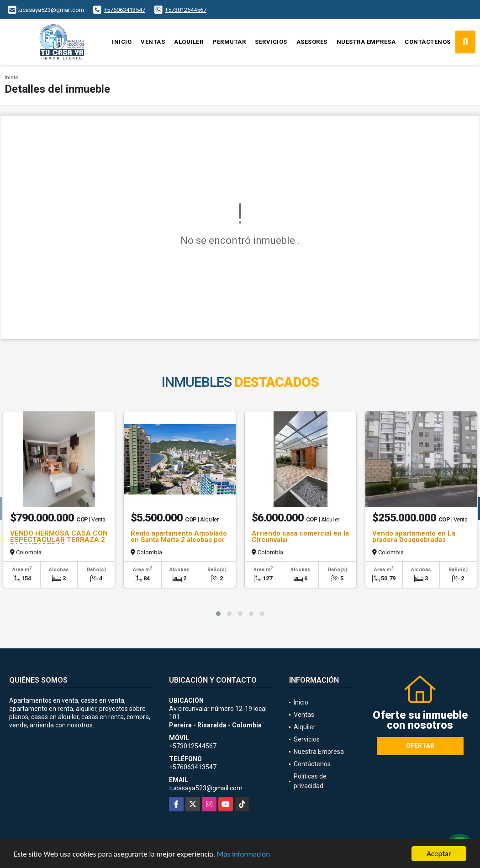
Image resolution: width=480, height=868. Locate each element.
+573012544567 (186, 10)
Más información (243, 855)
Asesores (312, 42)
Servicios (271, 42)
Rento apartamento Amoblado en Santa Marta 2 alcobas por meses (179, 540)
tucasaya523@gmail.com (206, 788)
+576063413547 (124, 10)
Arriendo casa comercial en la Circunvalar (300, 537)
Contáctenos (428, 42)
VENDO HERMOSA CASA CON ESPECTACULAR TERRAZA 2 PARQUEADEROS (59, 540)
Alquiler (189, 42)
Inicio (122, 42)
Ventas (153, 42)
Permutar (229, 42)
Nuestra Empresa (366, 42)
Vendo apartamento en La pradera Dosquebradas (414, 537)
